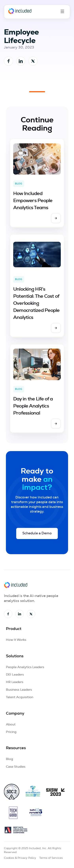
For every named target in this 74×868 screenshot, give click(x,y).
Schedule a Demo (37, 533)
